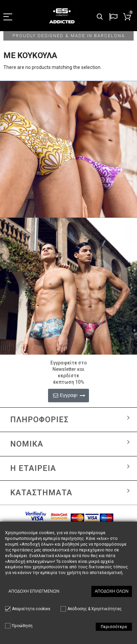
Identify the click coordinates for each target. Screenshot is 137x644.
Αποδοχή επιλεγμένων (34, 591)
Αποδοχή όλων (112, 591)
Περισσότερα (114, 627)
